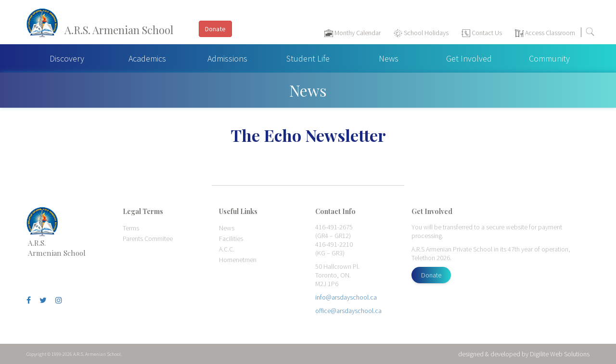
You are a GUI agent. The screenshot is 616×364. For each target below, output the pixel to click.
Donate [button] (215, 29)
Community (549, 58)
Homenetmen (238, 260)
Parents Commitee (148, 238)
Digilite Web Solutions (560, 354)
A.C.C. (227, 249)
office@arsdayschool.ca (348, 311)
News (389, 58)
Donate (431, 275)
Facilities (231, 238)
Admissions (227, 58)
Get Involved (469, 58)
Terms (131, 228)
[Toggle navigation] (604, 34)
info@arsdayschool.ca (346, 297)
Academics (147, 58)
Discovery (67, 58)
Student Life (308, 58)
